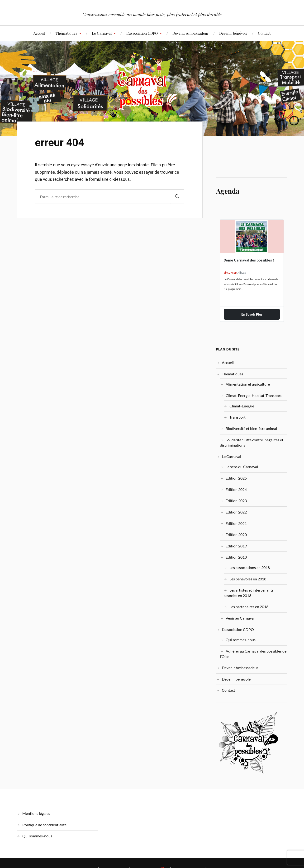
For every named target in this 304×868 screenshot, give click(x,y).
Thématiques (66, 33)
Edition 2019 (236, 546)
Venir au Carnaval (240, 618)
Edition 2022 (236, 512)
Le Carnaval (102, 33)
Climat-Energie (242, 406)
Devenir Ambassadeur (191, 33)
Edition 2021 (236, 523)
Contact (264, 33)
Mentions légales (36, 813)
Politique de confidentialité (44, 825)
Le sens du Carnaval (242, 467)
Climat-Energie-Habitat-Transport (254, 395)
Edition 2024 (236, 489)
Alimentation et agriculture (248, 384)
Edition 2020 (236, 534)
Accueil (39, 33)
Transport (237, 417)
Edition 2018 (236, 557)
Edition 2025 (236, 478)
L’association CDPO (142, 33)
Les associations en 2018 (250, 567)
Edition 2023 (236, 501)
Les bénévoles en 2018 (248, 579)
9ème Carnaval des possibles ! (249, 260)
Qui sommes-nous (241, 640)
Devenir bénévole (233, 33)
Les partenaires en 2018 (249, 607)
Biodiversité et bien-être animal (251, 428)
